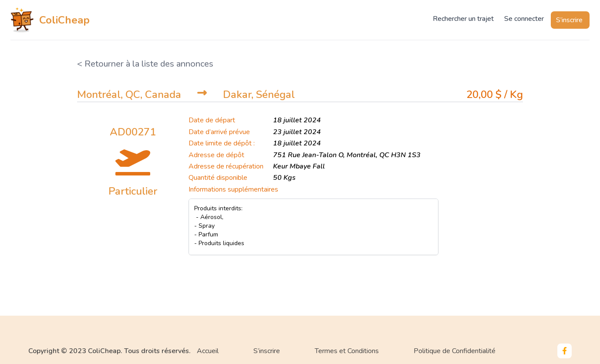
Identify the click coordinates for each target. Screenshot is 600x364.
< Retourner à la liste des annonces (145, 64)
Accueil (208, 351)
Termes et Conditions (347, 351)
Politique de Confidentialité (455, 351)
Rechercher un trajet (463, 19)
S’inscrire (569, 20)
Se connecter (524, 19)
